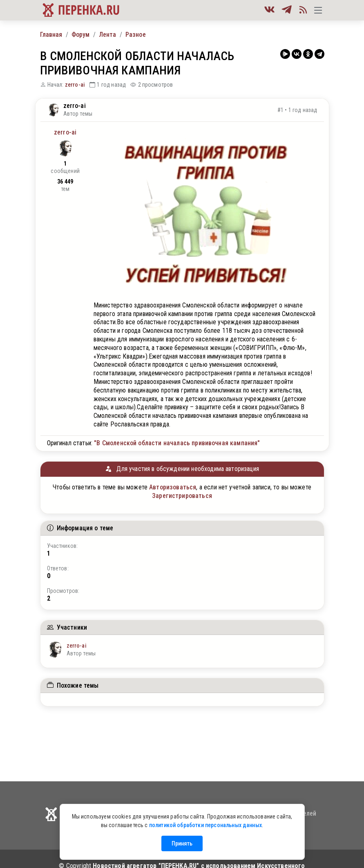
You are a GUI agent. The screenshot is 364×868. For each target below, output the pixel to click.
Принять (182, 843)
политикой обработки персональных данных (205, 825)
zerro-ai (75, 85)
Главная (51, 35)
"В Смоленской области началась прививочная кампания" (177, 443)
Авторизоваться (173, 487)
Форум (81, 35)
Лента (108, 35)
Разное (136, 35)
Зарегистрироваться (182, 496)
